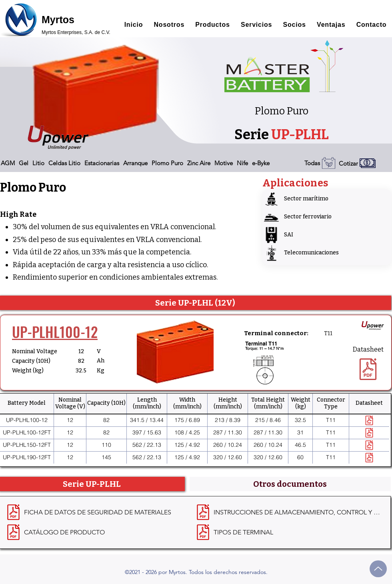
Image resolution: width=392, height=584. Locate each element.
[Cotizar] (365, 163)
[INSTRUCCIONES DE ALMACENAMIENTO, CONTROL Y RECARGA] (289, 512)
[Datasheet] (368, 364)
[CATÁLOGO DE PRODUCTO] (99, 532)
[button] (8, 163)
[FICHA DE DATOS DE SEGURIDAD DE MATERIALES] (99, 512)
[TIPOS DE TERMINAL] (289, 532)
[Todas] (318, 163)
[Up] (378, 569)
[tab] (290, 484)
